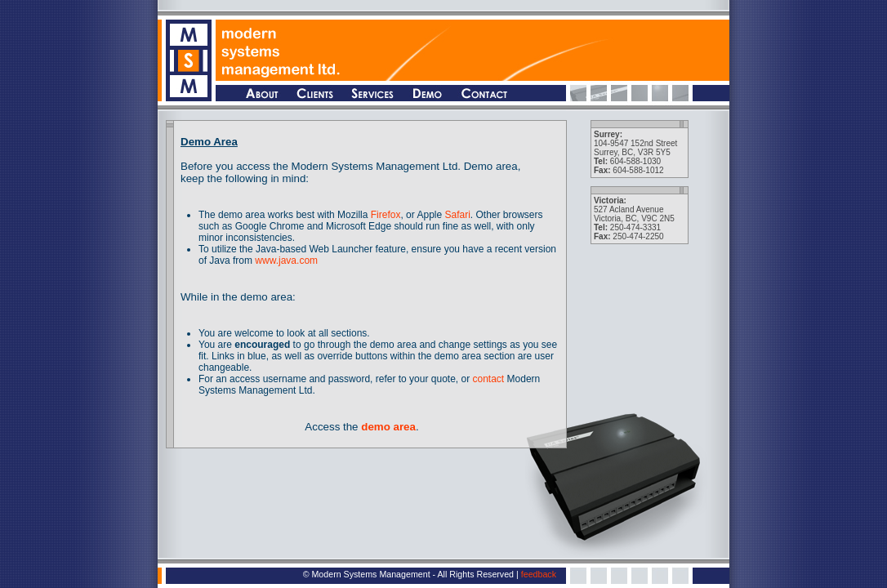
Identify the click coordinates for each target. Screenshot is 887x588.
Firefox (386, 215)
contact (489, 379)
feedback (539, 574)
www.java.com (286, 261)
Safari (457, 215)
